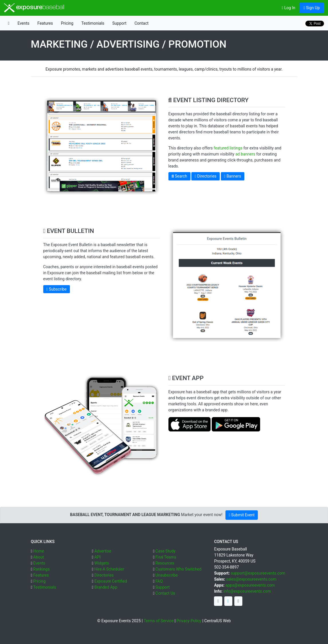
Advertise (103, 551)
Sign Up (312, 8)
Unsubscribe (167, 575)
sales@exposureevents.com (251, 579)
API (97, 557)
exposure (34, 8)
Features (45, 23)
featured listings (228, 148)
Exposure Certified (111, 581)
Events (23, 23)
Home (39, 551)
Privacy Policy (189, 621)
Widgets (102, 563)
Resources (165, 563)
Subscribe (56, 289)
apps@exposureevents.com (250, 585)
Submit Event (241, 515)
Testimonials (93, 23)
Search (179, 176)
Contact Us (165, 593)
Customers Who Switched (178, 569)
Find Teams (166, 557)
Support (119, 23)
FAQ (159, 581)
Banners (233, 176)
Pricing (67, 23)
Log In (289, 8)
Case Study (166, 551)
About (39, 557)
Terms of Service (159, 621)
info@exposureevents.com (247, 591)
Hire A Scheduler (109, 569)
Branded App (106, 587)
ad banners (245, 154)
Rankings (41, 569)
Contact (141, 23)
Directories (206, 176)
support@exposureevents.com (258, 573)
